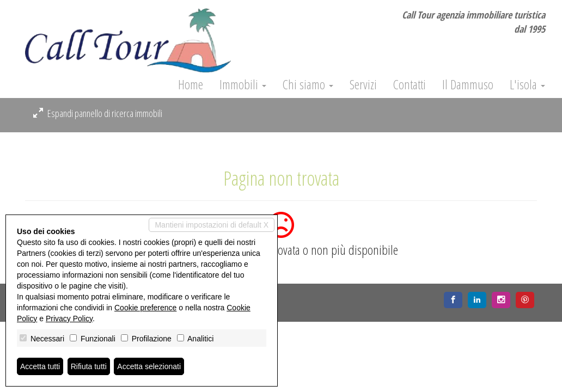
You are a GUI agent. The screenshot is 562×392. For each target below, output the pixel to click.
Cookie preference (145, 308)
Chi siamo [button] (308, 84)
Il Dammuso (468, 84)
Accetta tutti (40, 366)
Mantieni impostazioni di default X (212, 225)
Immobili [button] (243, 84)
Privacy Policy (69, 318)
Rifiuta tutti (89, 366)
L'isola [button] (527, 84)
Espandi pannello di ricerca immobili (98, 113)
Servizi (363, 84)
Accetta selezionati (149, 366)
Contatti (410, 84)
